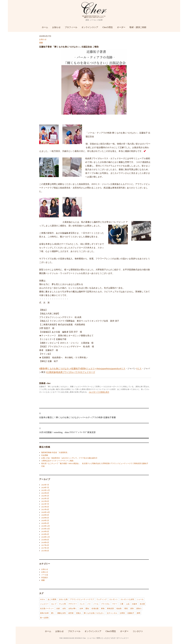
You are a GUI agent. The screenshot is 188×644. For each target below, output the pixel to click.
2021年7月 (45, 504)
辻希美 (122, 613)
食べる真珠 (44, 618)
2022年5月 (45, 496)
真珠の (139, 608)
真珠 (132, 608)
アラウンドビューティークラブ (82, 599)
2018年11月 (45, 537)
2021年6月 (45, 507)
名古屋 (142, 604)
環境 (126, 608)
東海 (103, 608)
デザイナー (73, 604)
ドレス (82, 604)
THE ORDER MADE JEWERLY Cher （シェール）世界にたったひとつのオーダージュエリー (94, 638)
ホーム (45, 27)
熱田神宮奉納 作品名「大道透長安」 (55, 452)
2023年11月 (45, 490)
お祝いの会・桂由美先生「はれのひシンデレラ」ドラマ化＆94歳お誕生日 (69, 458)
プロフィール (71, 27)
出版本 (135, 604)
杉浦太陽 (95, 608)
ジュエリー (44, 604)
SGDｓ (43, 599)
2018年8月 (45, 540)
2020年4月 (45, 523)
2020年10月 (45, 512)
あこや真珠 (52, 599)
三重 (122, 604)
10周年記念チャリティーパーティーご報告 (57, 461)
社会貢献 (45, 455)
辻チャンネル (112, 613)
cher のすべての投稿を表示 (99, 392)
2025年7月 (45, 485)
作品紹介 (45, 577)
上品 (128, 604)
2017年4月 (45, 545)
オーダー (121, 27)
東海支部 (110, 608)
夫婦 (58, 608)
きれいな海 (63, 599)
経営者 (71, 613)
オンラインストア (90, 27)
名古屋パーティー (47, 608)
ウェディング (102, 599)
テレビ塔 (62, 604)
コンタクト (138, 631)
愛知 (87, 608)
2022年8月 (45, 493)
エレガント (114, 599)
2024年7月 (45, 488)
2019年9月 (45, 531)
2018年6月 (45, 542)
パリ (89, 604)
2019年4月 (45, 534)
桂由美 (119, 608)
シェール (140, 599)
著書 (41, 43)
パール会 (45, 575)
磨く (53, 613)
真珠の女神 (44, 613)
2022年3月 (45, 498)
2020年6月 (45, 518)
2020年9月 (45, 515)
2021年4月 (45, 509)
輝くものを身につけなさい (94, 613)
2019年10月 (45, 529)
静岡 (139, 613)
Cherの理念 (108, 27)
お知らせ (56, 27)
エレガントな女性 (127, 599)
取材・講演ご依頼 (138, 27)
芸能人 (79, 613)
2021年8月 (45, 501)
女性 (64, 608)
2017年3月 (45, 548)
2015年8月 (45, 551)
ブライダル (105, 604)
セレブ (54, 604)
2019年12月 (45, 526)
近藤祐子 (131, 613)
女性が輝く (73, 608)
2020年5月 (45, 520)
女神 (81, 608)
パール (96, 604)
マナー (115, 604)
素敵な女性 (62, 613)
